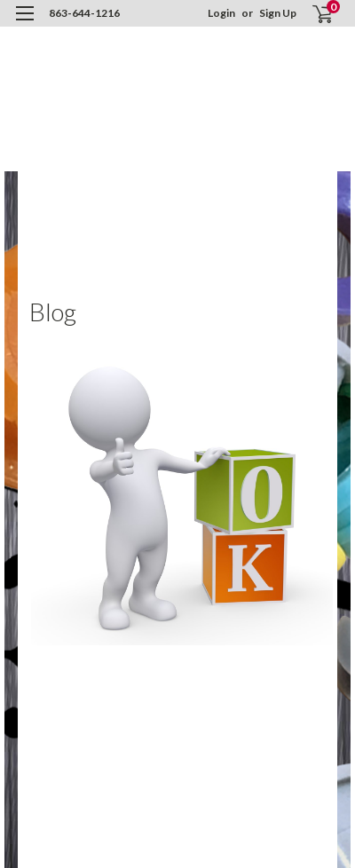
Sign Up (278, 13)
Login (221, 13)
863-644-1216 (84, 13)
